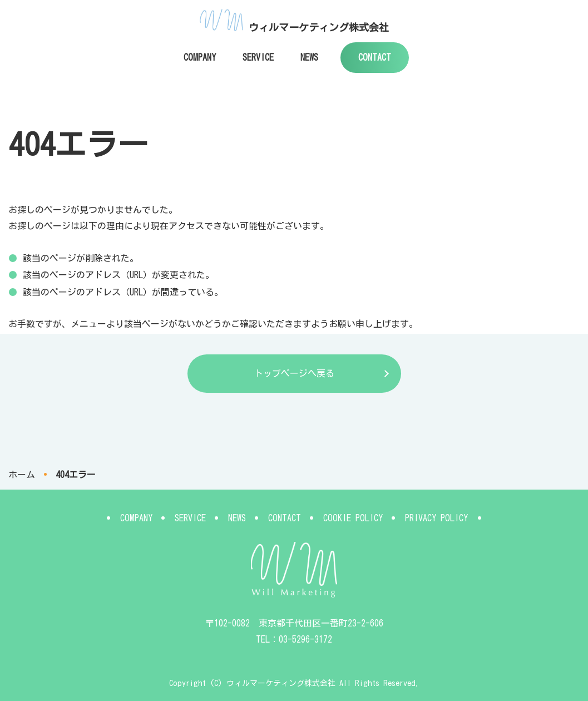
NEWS (309, 57)
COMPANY (200, 57)
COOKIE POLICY (353, 518)
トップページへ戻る (294, 373)
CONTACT (375, 57)
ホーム (22, 475)
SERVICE (258, 57)
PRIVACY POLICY (436, 518)
